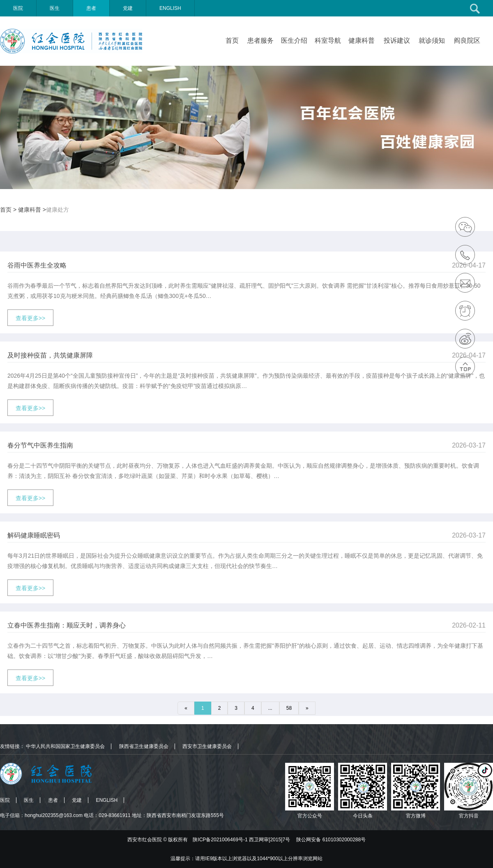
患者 (91, 8)
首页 (232, 40)
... (270, 708)
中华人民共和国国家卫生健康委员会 (65, 746)
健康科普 (362, 40)
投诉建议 (397, 40)
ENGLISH (170, 8)
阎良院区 (467, 40)
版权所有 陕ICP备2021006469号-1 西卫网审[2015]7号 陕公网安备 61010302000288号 (267, 840)
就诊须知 (432, 40)
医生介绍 (294, 40)
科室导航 (328, 40)
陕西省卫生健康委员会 (144, 746)
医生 (55, 8)
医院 (18, 8)
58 (289, 708)
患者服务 (260, 40)
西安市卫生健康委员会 (207, 746)
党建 (128, 8)
